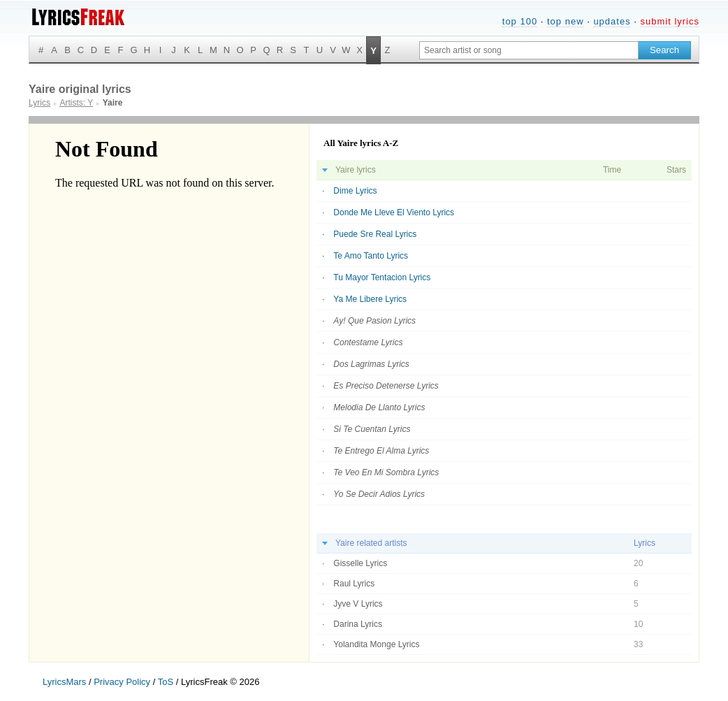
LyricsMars (64, 682)
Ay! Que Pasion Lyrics (374, 321)
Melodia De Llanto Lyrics (379, 407)
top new (566, 21)
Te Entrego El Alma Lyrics (381, 451)
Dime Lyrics (355, 191)
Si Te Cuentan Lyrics (372, 429)
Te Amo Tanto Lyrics (371, 256)
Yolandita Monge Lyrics (376, 644)
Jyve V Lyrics (358, 604)
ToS (166, 682)
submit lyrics (670, 21)
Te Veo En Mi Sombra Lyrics (386, 472)
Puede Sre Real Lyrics (375, 234)
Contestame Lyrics (368, 342)
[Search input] (529, 50)
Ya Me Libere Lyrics (370, 299)
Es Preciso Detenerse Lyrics (386, 386)
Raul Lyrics (354, 584)
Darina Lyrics (358, 624)
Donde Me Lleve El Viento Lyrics (394, 212)
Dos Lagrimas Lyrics (371, 364)
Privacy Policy (122, 682)
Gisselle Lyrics (360, 563)
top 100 (520, 21)
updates (612, 21)
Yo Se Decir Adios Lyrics (379, 494)
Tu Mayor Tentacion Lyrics (382, 277)
